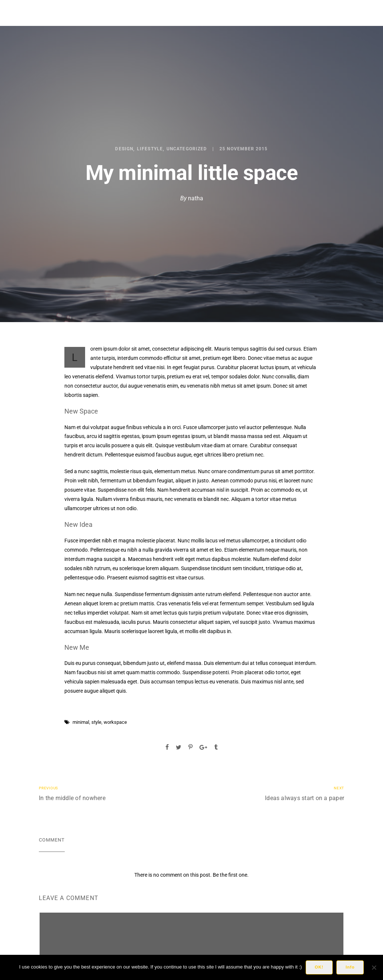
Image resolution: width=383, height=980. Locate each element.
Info (350, 967)
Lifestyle (150, 149)
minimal (81, 722)
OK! (319, 967)
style (96, 722)
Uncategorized (187, 149)
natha (196, 198)
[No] (374, 967)
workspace (115, 722)
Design (124, 149)
